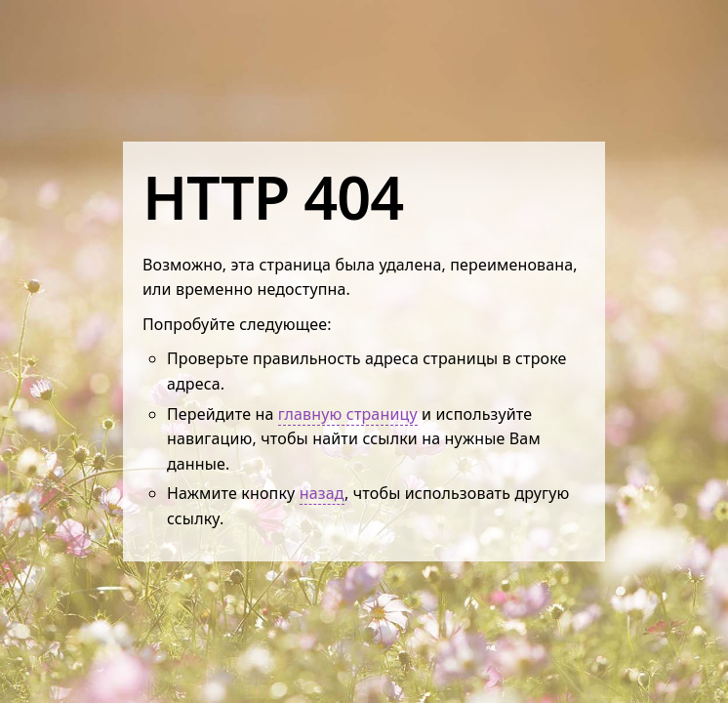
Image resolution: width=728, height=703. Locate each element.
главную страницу (348, 414)
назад (322, 493)
